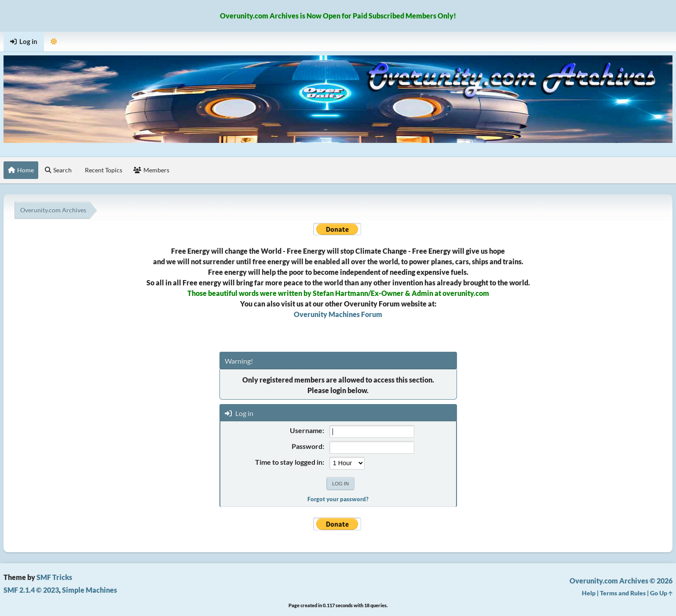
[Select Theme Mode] (54, 42)
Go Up (661, 593)
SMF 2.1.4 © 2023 (31, 590)
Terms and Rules (623, 593)
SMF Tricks (54, 577)
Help (589, 593)
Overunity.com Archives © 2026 (621, 581)
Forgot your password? (338, 499)
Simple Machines (90, 590)
